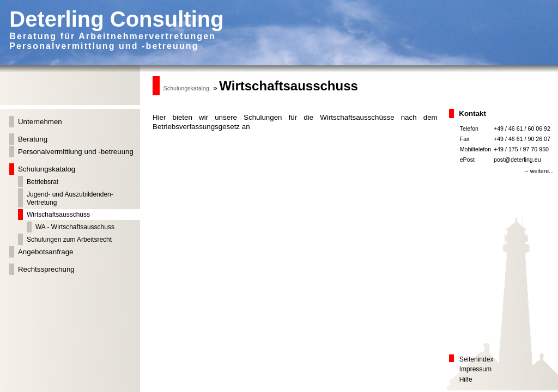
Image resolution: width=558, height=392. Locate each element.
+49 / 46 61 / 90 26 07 (522, 139)
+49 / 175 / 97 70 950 (521, 149)
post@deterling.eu (517, 160)
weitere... (542, 171)
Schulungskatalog (186, 88)
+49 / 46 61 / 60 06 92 (522, 128)
